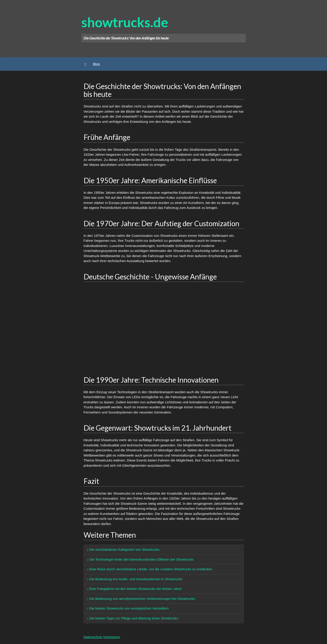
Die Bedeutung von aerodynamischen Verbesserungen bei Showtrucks (141, 599)
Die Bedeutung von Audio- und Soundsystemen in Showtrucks (135, 579)
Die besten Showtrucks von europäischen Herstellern (128, 608)
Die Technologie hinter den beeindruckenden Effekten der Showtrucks (141, 559)
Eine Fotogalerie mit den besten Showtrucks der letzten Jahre (134, 589)
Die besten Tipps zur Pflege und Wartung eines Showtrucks (133, 618)
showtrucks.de (125, 22)
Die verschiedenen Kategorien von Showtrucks (123, 549)
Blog (96, 64)
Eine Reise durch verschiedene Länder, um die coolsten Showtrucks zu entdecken (150, 569)
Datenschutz (93, 637)
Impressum (112, 637)
